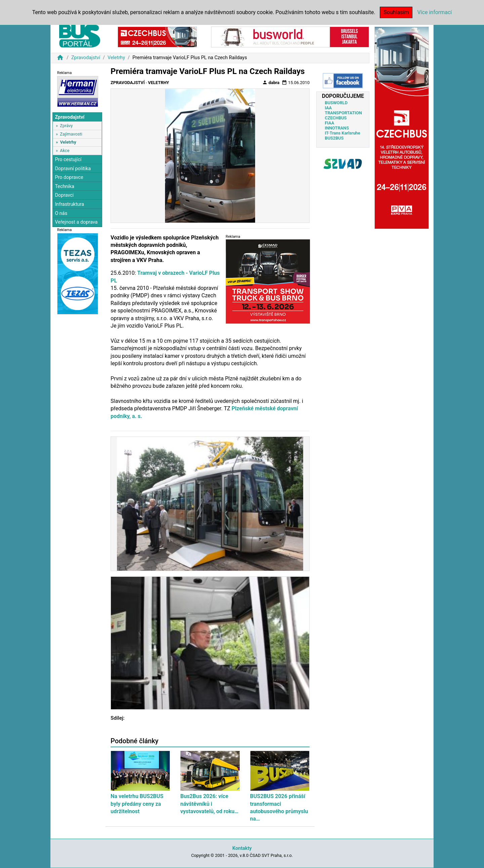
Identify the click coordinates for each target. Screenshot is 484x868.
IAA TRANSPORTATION (343, 110)
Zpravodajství (86, 58)
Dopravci (64, 195)
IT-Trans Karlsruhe (342, 133)
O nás (61, 213)
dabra (271, 82)
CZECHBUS (336, 118)
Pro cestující (68, 160)
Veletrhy (116, 58)
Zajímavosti (71, 134)
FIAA (329, 123)
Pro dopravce (69, 177)
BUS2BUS (334, 138)
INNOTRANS (337, 128)
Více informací (434, 12)
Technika (65, 186)
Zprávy (66, 126)
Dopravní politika (73, 169)
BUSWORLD (336, 103)
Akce (65, 150)
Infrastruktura (69, 204)
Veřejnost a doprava (76, 222)
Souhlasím (396, 12)
